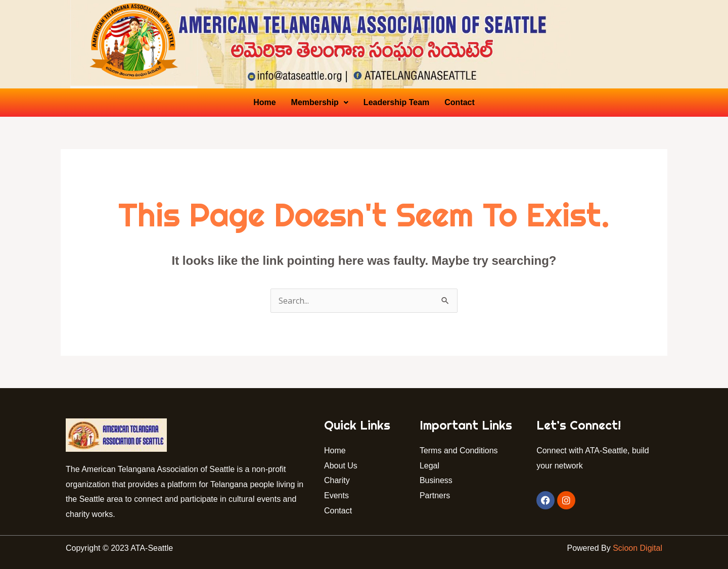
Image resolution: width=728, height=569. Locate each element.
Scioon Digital (638, 548)
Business (436, 480)
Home (264, 102)
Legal (429, 466)
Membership (320, 102)
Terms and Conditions (459, 451)
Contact (460, 102)
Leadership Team (396, 102)
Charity (337, 480)
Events (336, 495)
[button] (320, 103)
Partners (436, 495)
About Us (341, 466)
